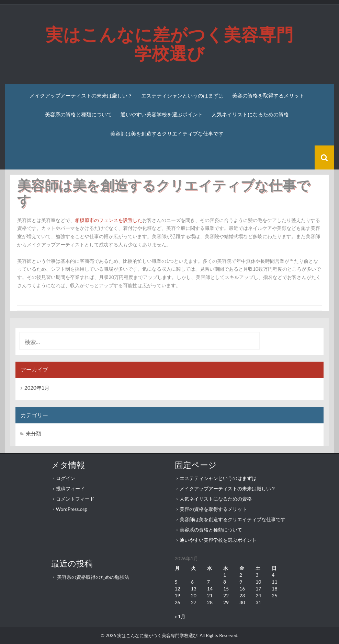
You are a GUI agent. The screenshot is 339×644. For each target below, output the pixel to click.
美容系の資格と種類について (78, 114)
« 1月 (180, 616)
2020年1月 (37, 388)
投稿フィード (70, 488)
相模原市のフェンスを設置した (109, 220)
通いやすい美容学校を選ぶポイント (162, 114)
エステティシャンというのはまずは (182, 96)
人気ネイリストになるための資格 (250, 114)
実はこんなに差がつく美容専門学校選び (170, 44)
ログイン (66, 478)
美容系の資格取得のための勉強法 (93, 577)
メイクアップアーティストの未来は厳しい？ (81, 96)
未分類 (33, 433)
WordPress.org (71, 509)
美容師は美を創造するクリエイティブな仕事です (167, 134)
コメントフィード (75, 499)
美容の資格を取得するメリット (268, 96)
